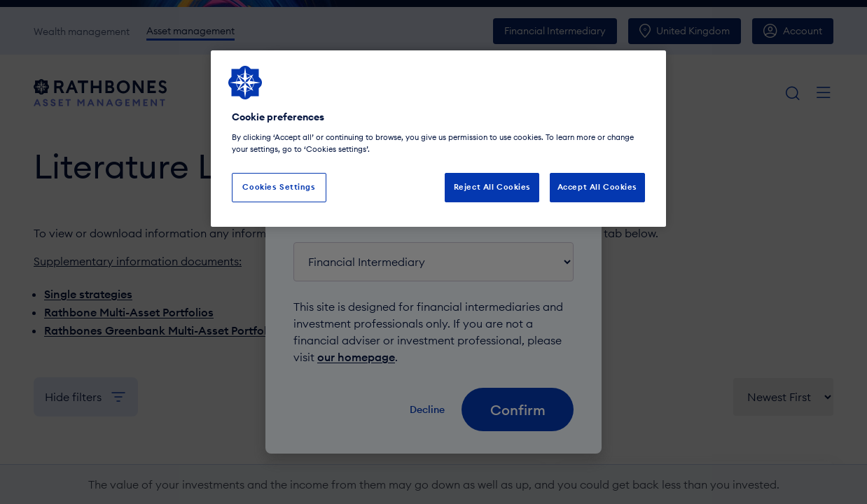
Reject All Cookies (492, 187)
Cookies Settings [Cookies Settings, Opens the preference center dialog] (279, 187)
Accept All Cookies (597, 187)
